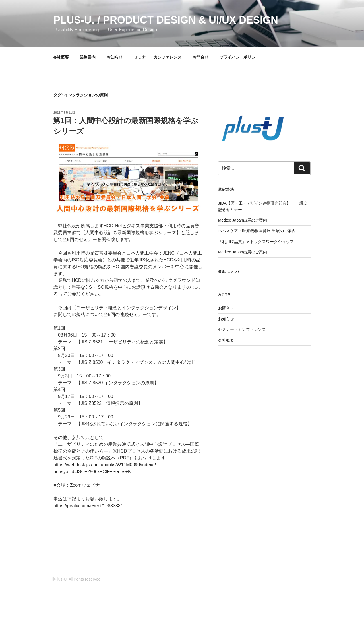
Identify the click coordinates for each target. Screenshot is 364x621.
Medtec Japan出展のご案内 (243, 220)
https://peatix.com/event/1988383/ (88, 506)
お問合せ (200, 57)
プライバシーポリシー (239, 57)
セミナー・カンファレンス (158, 57)
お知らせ (115, 57)
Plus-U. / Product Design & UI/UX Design (166, 20)
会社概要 (61, 57)
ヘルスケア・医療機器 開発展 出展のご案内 (257, 231)
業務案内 (88, 57)
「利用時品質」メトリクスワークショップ (256, 242)
